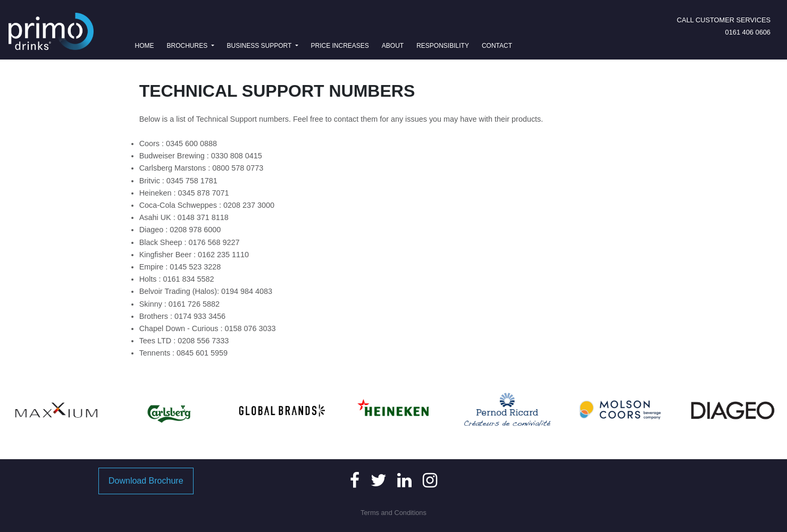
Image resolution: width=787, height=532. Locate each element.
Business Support (260, 46)
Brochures (188, 46)
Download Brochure (146, 481)
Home (147, 45)
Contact (497, 46)
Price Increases (340, 46)
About (393, 46)
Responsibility (443, 46)
